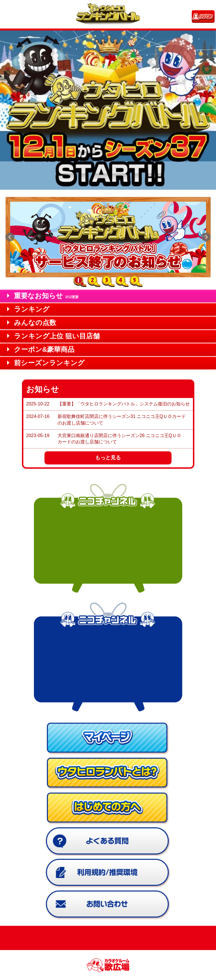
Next (206, 237)
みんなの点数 (32, 323)
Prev (10, 237)
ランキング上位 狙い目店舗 (53, 336)
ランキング (28, 309)
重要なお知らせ (43, 296)
